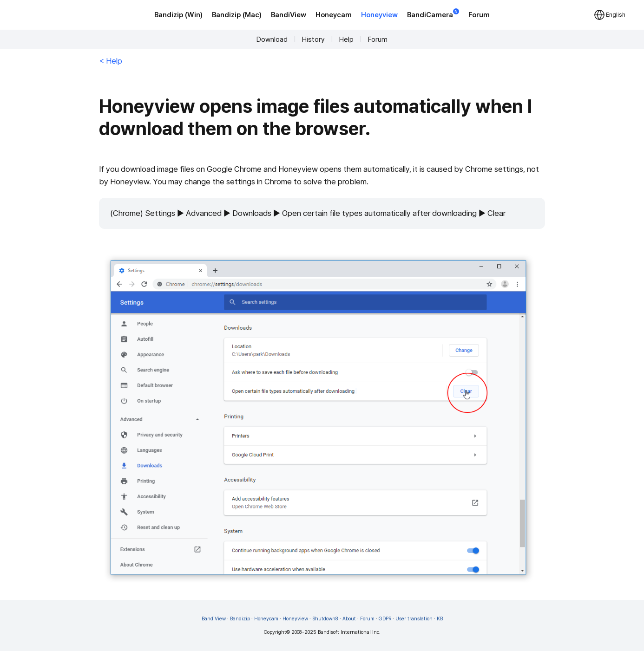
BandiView (289, 15)
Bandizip (240, 619)
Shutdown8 (325, 619)
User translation (414, 619)
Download (272, 39)
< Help (111, 61)
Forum (479, 15)
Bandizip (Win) (178, 15)
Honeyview (379, 15)
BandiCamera (433, 14)
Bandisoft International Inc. (349, 632)
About (349, 619)
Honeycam (334, 15)
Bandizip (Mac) (237, 15)
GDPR (385, 619)
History (313, 39)
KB (440, 619)
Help (346, 39)
